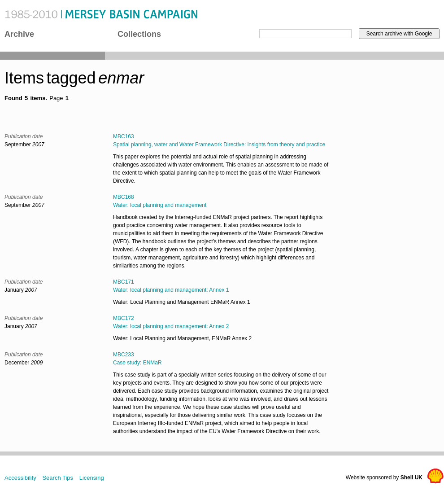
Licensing (92, 478)
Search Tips (58, 478)
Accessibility (20, 478)
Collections (139, 34)
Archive (19, 34)
